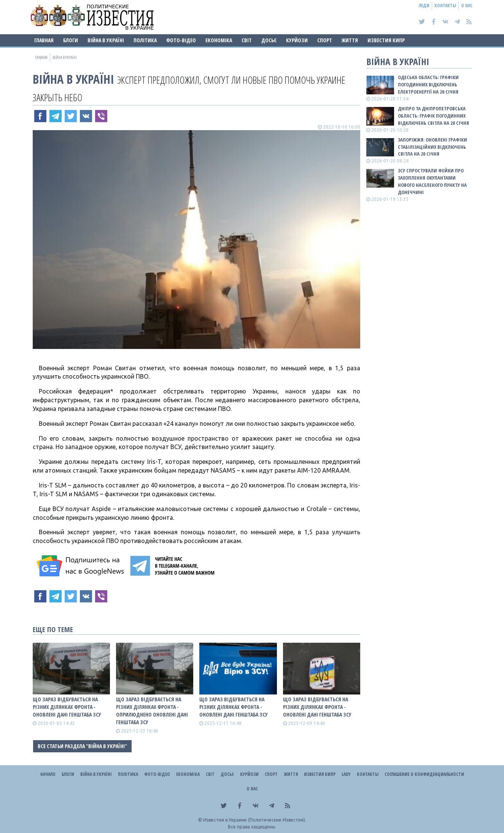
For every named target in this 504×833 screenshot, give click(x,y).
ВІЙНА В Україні (106, 40)
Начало (48, 774)
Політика (145, 40)
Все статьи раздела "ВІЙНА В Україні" (82, 746)
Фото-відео (181, 40)
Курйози (297, 40)
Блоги (71, 40)
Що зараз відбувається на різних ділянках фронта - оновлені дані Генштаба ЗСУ (67, 707)
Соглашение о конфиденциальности (424, 774)
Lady (346, 774)
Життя (350, 40)
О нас (467, 6)
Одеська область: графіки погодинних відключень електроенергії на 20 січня (428, 84)
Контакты (445, 6)
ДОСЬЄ (269, 40)
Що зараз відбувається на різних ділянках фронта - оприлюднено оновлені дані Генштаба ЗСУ (152, 711)
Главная (44, 40)
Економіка (219, 40)
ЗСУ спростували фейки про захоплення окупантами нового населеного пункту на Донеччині (432, 181)
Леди (424, 6)
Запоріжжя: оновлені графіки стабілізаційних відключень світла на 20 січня (432, 147)
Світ (247, 40)
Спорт (325, 40)
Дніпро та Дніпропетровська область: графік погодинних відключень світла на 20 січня (433, 116)
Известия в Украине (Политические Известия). (255, 820)
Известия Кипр (386, 40)
